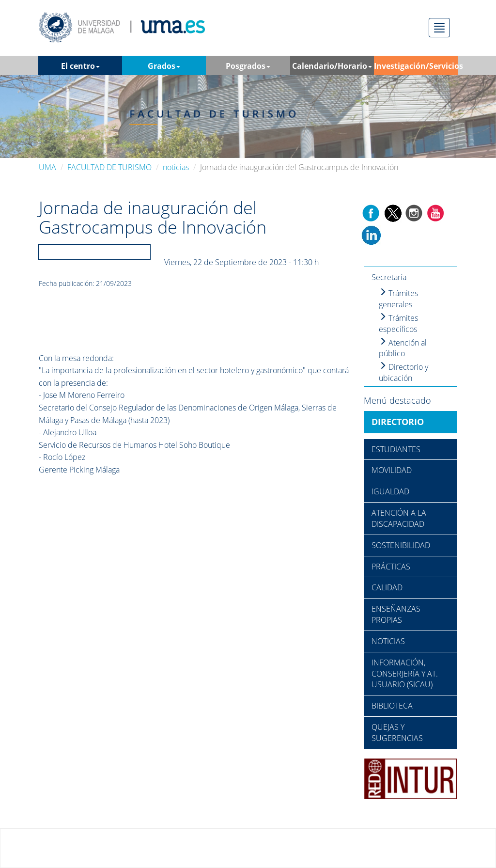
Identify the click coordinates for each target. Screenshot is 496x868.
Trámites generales (398, 299)
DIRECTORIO (398, 422)
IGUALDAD (390, 491)
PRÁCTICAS (391, 567)
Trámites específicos (398, 324)
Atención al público (403, 348)
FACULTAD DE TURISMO (109, 167)
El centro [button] (80, 66)
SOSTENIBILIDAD (401, 545)
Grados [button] (164, 66)
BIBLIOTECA (392, 706)
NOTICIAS (388, 641)
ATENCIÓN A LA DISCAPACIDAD (399, 518)
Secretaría (389, 277)
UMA (47, 167)
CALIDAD (387, 587)
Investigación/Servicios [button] (416, 68)
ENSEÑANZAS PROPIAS (396, 614)
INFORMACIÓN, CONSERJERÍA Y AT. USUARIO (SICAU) (405, 674)
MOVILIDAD (392, 470)
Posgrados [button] (248, 66)
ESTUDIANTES (396, 449)
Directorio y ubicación (403, 372)
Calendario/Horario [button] (332, 66)
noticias (176, 167)
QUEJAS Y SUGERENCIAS (397, 733)
